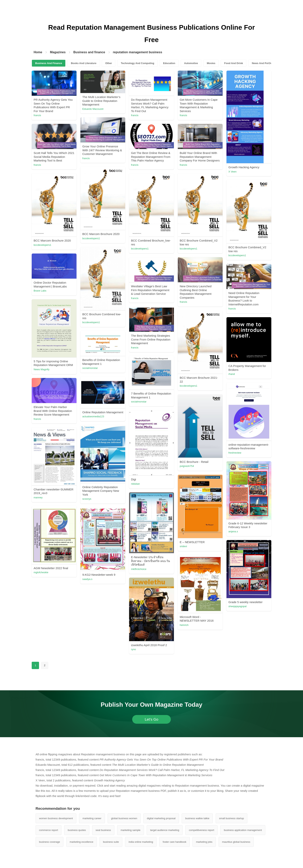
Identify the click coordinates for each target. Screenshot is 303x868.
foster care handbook (174, 842)
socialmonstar (90, 368)
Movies (211, 63)
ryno (133, 649)
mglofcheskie (41, 572)
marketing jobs (204, 842)
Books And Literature (84, 63)
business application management (243, 830)
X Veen (232, 172)
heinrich (184, 625)
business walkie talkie (197, 818)
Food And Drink (234, 63)
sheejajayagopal (237, 606)
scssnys (87, 499)
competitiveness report (201, 830)
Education (169, 63)
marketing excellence (82, 842)
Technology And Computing (137, 63)
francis (37, 115)
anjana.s (233, 531)
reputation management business (137, 52)
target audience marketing (165, 830)
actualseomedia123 (93, 416)
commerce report (49, 830)
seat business (103, 830)
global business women (124, 818)
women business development (56, 818)
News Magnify (42, 369)
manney (38, 497)
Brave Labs (40, 291)
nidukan (135, 484)
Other (109, 63)
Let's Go (151, 719)
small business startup (232, 818)
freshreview (235, 453)
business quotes (77, 830)
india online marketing (141, 842)
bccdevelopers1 (91, 238)
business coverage (49, 842)
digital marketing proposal (161, 818)
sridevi (183, 546)
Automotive (191, 63)
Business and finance (89, 52)
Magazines (58, 52)
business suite (111, 842)
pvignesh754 (187, 466)
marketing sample (131, 830)
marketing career (92, 818)
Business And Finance (49, 63)
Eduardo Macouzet (93, 109)
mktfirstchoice (139, 569)
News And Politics (263, 63)
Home (38, 52)
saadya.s (87, 579)
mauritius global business (236, 842)
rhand (232, 374)
